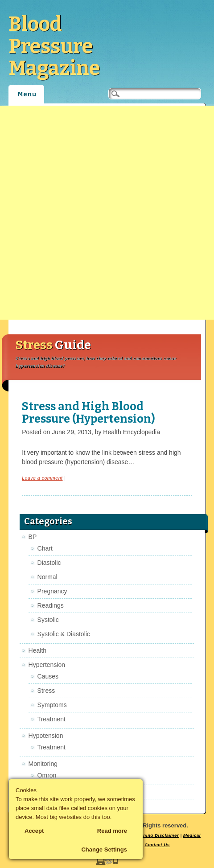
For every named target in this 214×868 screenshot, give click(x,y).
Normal (47, 577)
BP (33, 537)
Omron (47, 775)
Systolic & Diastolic (64, 634)
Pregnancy (52, 591)
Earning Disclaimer (157, 835)
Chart (45, 548)
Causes (48, 676)
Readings (51, 605)
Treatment (51, 719)
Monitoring (43, 764)
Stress (46, 691)
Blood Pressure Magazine (54, 46)
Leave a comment (42, 478)
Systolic (48, 620)
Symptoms (52, 705)
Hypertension (47, 665)
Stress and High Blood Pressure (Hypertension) (88, 413)
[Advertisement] (107, 213)
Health (37, 650)
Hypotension (46, 736)
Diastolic (49, 563)
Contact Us (157, 845)
